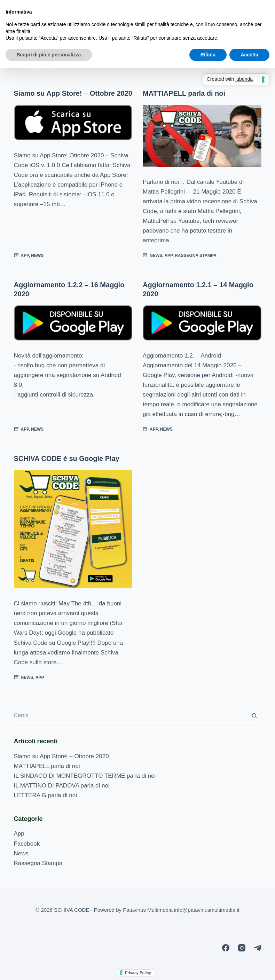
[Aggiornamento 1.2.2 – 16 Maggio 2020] (73, 323)
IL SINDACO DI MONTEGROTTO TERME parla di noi (85, 776)
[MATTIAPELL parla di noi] (202, 136)
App (25, 256)
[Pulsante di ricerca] (254, 716)
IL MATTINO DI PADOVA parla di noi (62, 786)
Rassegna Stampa (196, 256)
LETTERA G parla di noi (45, 795)
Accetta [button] (249, 55)
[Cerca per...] (131, 716)
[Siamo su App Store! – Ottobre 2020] (73, 123)
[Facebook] (226, 948)
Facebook (27, 844)
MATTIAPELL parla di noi (184, 93)
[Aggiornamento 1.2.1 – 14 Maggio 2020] (202, 323)
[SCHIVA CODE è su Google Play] (73, 529)
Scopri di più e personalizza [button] (49, 55)
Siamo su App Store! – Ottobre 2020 (73, 93)
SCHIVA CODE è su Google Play (67, 458)
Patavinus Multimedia (148, 910)
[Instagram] (242, 948)
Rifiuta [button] (208, 55)
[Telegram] (258, 948)
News (37, 256)
